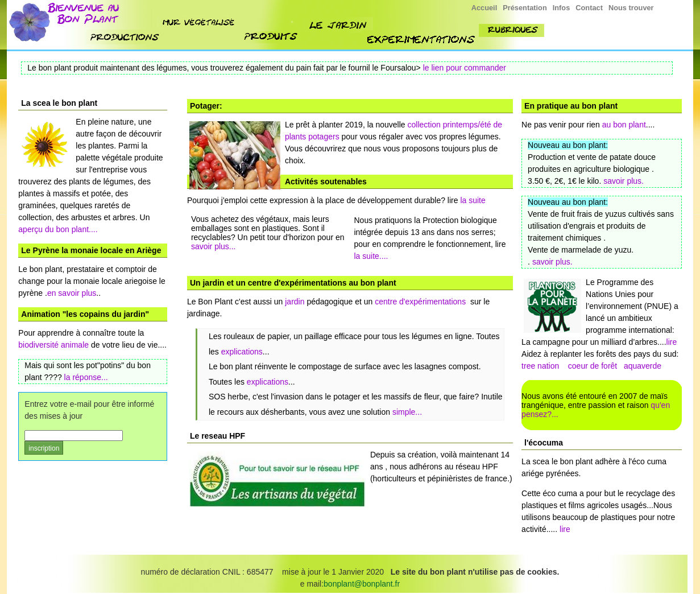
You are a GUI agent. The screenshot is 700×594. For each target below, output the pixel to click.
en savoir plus (72, 293)
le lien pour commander (465, 68)
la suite (473, 200)
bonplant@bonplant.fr (362, 584)
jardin (338, 25)
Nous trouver (631, 8)
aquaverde (643, 366)
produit (272, 37)
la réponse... (86, 377)
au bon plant (624, 125)
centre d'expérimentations (420, 302)
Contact (589, 8)
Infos (562, 8)
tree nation (540, 366)
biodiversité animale (53, 345)
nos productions (126, 37)
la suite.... (371, 256)
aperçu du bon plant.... (58, 229)
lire (672, 342)
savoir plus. (624, 181)
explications (242, 352)
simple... (407, 412)
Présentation (525, 8)
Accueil (484, 8)
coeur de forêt (593, 366)
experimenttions (422, 40)
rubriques (511, 30)
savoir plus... (214, 246)
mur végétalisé (200, 22)
